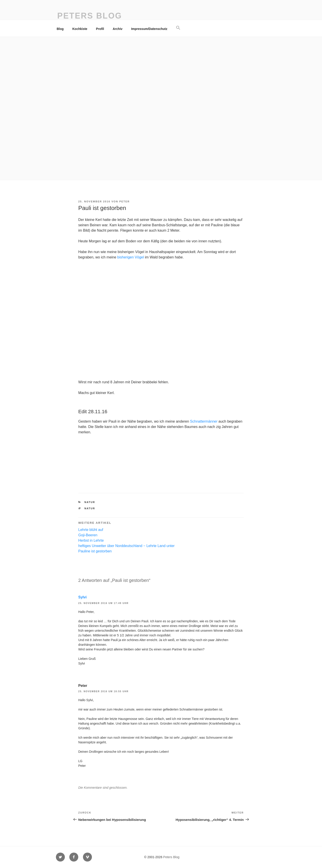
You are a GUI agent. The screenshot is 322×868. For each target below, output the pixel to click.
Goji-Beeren (88, 535)
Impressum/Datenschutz (149, 29)
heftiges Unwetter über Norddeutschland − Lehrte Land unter (126, 546)
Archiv (118, 29)
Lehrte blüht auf (91, 530)
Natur (90, 502)
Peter (124, 201)
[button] (178, 28)
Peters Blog (90, 16)
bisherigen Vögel (130, 257)
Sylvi (82, 597)
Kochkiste (80, 29)
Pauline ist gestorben (95, 551)
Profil (100, 29)
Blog (60, 29)
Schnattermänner (204, 421)
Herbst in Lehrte (91, 540)
